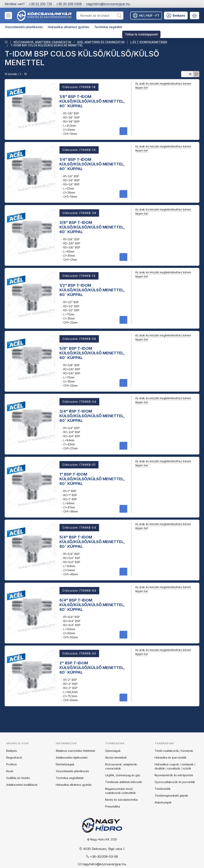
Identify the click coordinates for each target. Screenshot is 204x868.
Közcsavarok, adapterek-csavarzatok (121, 766)
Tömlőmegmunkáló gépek (171, 796)
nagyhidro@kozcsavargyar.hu (108, 4)
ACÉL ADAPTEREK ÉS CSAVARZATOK (101, 42)
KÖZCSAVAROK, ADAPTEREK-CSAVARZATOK (42, 42)
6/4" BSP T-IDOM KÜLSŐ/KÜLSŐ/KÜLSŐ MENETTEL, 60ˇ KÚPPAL (92, 605)
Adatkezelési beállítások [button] (22, 785)
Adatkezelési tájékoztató (72, 758)
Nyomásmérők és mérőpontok (174, 775)
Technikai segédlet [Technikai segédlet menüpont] (108, 27)
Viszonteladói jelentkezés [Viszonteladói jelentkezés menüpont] (24, 27)
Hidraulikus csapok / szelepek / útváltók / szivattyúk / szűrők (175, 766)
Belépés (12, 751)
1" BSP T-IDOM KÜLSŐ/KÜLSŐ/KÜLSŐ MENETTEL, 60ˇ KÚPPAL (92, 479)
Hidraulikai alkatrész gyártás (74, 785)
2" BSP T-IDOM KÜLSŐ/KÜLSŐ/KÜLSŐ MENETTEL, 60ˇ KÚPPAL (92, 668)
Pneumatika (112, 806)
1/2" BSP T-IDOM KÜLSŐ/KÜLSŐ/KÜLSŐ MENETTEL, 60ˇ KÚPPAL (92, 290)
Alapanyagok (163, 802)
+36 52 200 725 (40, 4)
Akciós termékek (116, 758)
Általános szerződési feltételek (75, 751)
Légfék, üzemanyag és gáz (123, 775)
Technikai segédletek (70, 778)
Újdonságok (113, 751)
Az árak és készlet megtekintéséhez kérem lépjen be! (163, 86)
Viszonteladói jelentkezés (72, 771)
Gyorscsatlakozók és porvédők (175, 782)
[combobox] (100, 16)
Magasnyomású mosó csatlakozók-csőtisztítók (120, 791)
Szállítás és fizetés (18, 778)
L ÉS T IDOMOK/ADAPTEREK (149, 42)
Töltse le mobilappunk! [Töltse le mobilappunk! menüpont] (141, 34)
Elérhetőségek (65, 764)
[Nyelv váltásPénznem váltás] (146, 16)
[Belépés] (176, 16)
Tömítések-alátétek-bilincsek (124, 782)
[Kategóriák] (8, 16)
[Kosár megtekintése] (194, 16)
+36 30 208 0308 (69, 4)
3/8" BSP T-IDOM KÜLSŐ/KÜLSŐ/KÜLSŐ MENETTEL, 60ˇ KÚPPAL (92, 227)
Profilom (11, 764)
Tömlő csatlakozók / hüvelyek (174, 751)
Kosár (10, 771)
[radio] (184, 74)
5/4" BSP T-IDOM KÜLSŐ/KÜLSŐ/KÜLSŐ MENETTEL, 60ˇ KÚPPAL (92, 542)
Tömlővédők (163, 789)
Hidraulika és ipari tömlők (171, 758)
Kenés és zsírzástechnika (121, 800)
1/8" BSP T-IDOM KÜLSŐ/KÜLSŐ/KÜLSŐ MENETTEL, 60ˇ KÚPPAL (92, 101)
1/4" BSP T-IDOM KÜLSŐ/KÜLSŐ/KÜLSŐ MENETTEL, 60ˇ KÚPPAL (92, 164)
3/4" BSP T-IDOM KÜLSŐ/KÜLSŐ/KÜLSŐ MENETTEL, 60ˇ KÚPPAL (92, 416)
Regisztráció (14, 758)
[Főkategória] (6, 42)
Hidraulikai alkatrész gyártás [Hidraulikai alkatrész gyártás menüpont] (68, 27)
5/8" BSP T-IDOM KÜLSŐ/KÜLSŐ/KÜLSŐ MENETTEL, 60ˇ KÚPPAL (92, 353)
